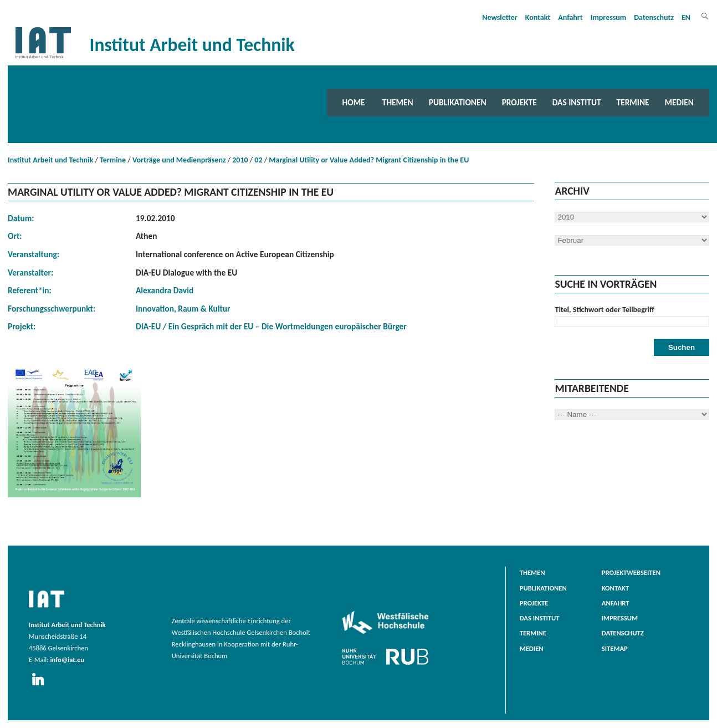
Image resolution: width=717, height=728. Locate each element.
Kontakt (538, 17)
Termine (633, 102)
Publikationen (458, 102)
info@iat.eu (67, 660)
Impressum (609, 17)
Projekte (519, 102)
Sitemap (615, 648)
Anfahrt (570, 17)
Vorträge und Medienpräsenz (179, 160)
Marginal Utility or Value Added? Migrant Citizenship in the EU (369, 160)
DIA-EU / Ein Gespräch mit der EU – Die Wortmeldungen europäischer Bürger (271, 326)
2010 (240, 160)
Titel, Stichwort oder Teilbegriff (604, 310)
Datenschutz (654, 17)
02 (258, 160)
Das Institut (577, 102)
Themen (398, 102)
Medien (679, 102)
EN (686, 17)
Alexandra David (165, 290)
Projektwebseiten (631, 572)
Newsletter (500, 17)
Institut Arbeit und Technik (50, 160)
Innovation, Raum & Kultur (183, 309)
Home (354, 102)
